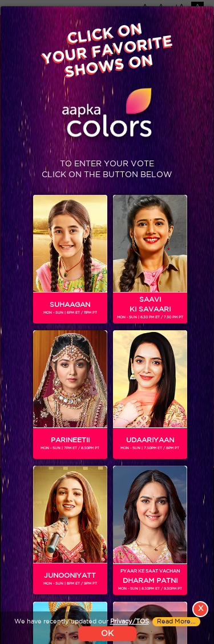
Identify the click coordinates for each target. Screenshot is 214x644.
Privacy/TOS (130, 622)
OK (107, 634)
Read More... (176, 622)
